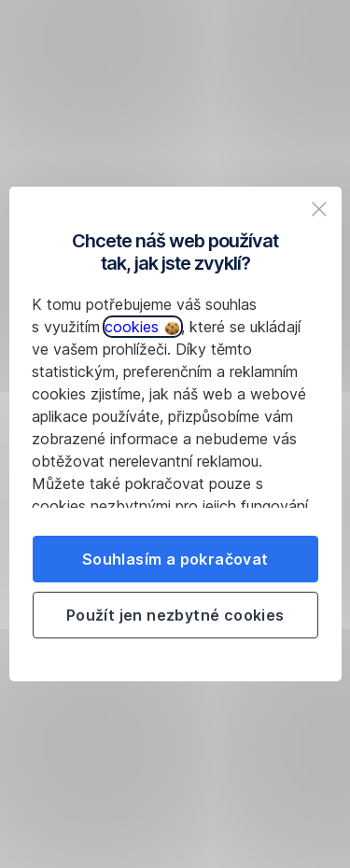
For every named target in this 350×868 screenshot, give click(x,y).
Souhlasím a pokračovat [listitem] (175, 559)
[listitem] (319, 209)
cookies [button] (142, 327)
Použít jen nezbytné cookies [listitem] (175, 615)
